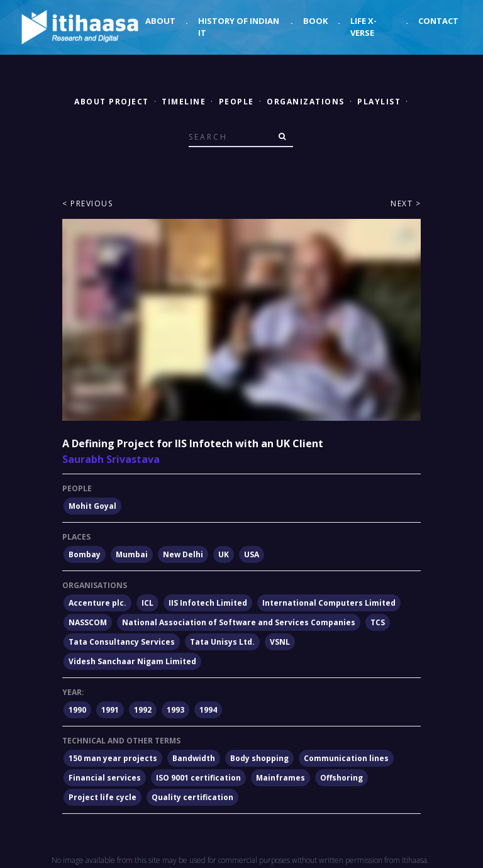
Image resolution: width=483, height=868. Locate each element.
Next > (406, 203)
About (160, 21)
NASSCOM (88, 622)
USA (252, 554)
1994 (208, 710)
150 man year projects (113, 758)
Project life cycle (103, 797)
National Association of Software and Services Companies (239, 622)
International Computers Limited (329, 603)
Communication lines (346, 758)
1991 (110, 710)
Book (315, 21)
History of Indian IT (239, 27)
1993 (175, 710)
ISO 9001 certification (198, 778)
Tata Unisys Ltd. (222, 642)
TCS (378, 622)
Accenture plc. (97, 603)
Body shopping (259, 758)
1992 (143, 710)
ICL (147, 603)
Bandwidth (194, 758)
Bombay (85, 554)
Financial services (105, 778)
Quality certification (192, 797)
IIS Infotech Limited (208, 603)
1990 (77, 710)
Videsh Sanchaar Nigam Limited (132, 661)
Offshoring (341, 778)
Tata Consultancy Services (122, 642)
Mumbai (132, 554)
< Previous (87, 203)
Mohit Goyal (92, 506)
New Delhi (183, 554)
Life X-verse (364, 27)
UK (224, 554)
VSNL (280, 642)
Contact (438, 21)
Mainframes (280, 778)
